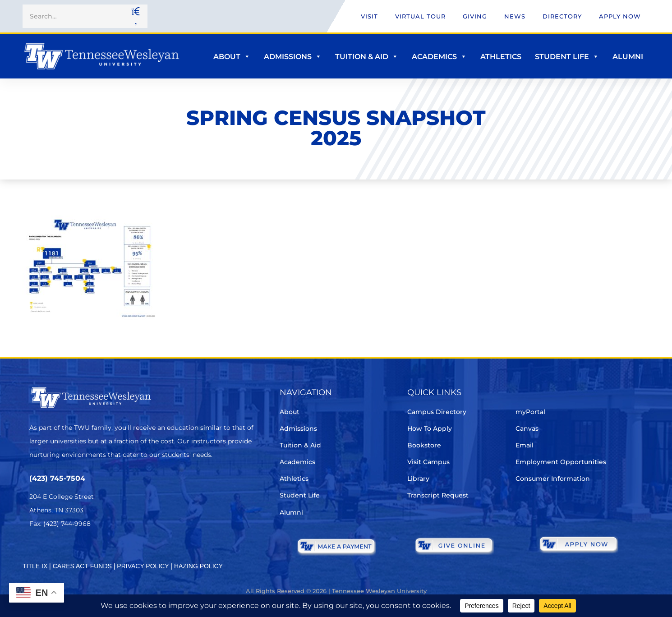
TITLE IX (35, 566)
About (232, 57)
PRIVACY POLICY (143, 566)
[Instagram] (85, 550)
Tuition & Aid (367, 57)
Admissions (293, 57)
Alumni (628, 57)
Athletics (501, 57)
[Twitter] (35, 550)
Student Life (567, 57)
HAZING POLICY (198, 566)
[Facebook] (60, 550)
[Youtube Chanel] (111, 550)
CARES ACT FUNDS (82, 566)
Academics (439, 57)
